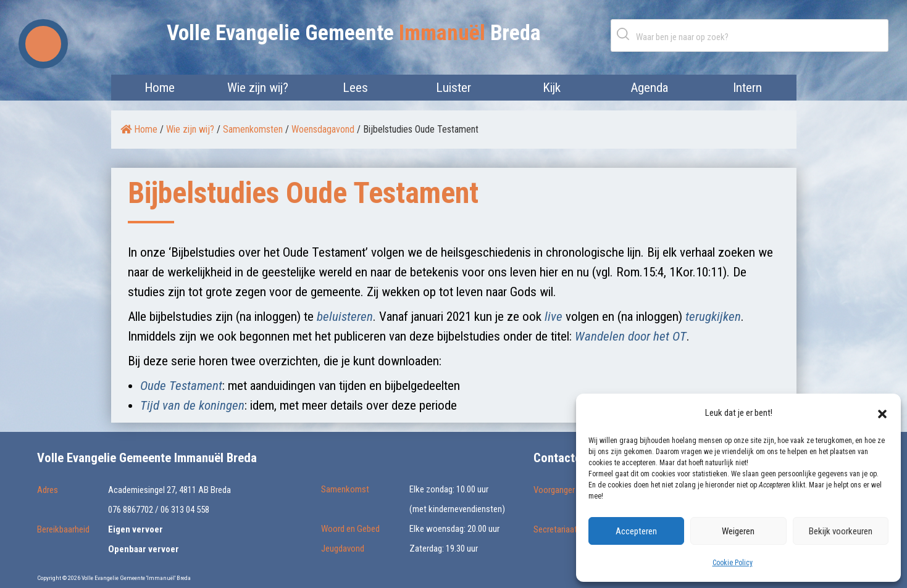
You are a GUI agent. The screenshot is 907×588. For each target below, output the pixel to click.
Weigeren (738, 531)
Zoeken (625, 34)
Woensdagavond (323, 129)
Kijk (552, 88)
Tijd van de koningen (192, 405)
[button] (882, 413)
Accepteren (636, 531)
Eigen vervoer (136, 529)
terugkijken (713, 317)
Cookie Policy (733, 563)
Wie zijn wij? (258, 88)
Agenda (649, 88)
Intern (747, 88)
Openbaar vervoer (144, 549)
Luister (454, 88)
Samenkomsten (253, 129)
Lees (355, 88)
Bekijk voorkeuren (841, 531)
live (554, 317)
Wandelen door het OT (631, 336)
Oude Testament (181, 386)
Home (160, 88)
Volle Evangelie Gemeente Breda (354, 33)
